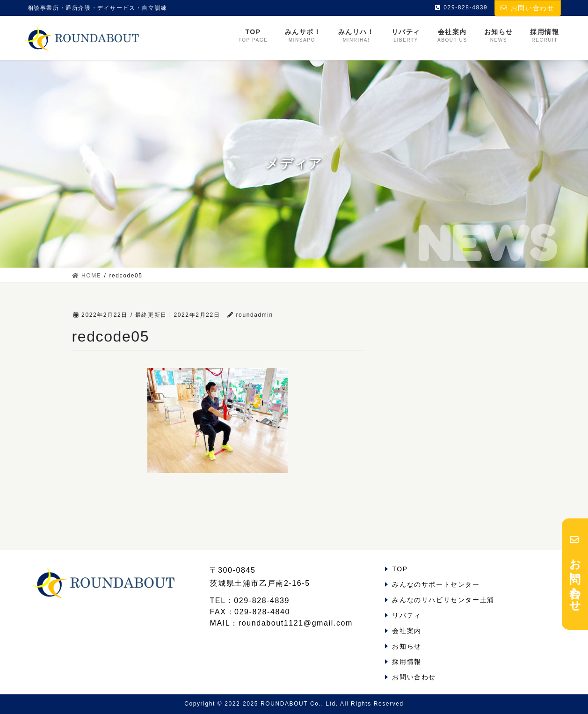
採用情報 (407, 662)
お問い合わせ (527, 8)
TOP (400, 569)
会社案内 (407, 631)
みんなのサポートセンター (436, 584)
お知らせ (407, 646)
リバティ (407, 615)
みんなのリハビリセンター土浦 (443, 600)
